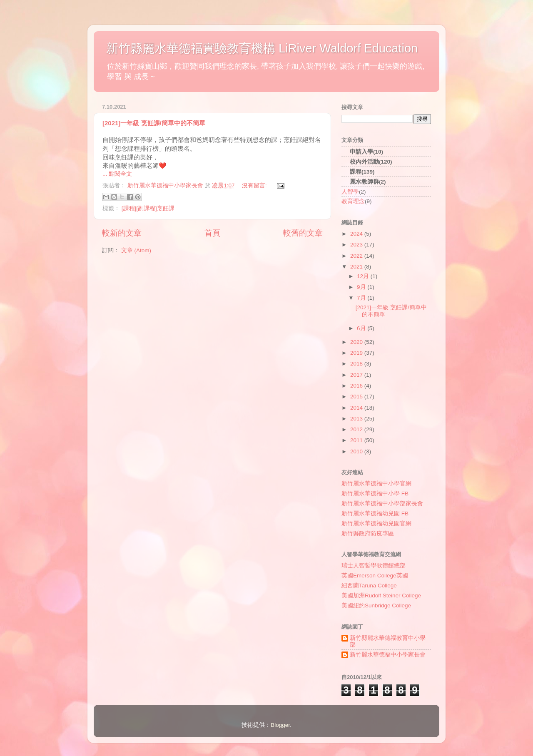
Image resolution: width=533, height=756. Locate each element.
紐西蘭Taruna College (369, 586)
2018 (357, 364)
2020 (357, 342)
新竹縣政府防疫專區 (368, 533)
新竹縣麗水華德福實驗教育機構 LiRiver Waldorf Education (262, 48)
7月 (362, 298)
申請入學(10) (366, 152)
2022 (357, 256)
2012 (357, 429)
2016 (357, 386)
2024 (357, 234)
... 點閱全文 (117, 174)
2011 (357, 440)
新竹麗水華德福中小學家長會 (388, 655)
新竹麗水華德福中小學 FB (375, 494)
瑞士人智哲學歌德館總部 (374, 566)
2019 (357, 353)
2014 (357, 408)
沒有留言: (255, 185)
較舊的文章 (303, 233)
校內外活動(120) (371, 162)
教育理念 (353, 201)
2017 (357, 375)
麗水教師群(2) (368, 182)
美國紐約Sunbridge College (376, 606)
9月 (362, 287)
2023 (357, 245)
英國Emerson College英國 (375, 576)
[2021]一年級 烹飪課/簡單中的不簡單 (154, 123)
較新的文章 (122, 233)
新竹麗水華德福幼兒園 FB (375, 514)
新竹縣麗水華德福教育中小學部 (388, 641)
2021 (357, 267)
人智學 (350, 192)
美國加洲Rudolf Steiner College (381, 596)
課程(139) (362, 172)
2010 (357, 451)
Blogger (280, 725)
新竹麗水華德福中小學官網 (376, 484)
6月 (362, 328)
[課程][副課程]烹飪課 (148, 208)
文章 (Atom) (136, 250)
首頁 (212, 233)
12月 (364, 276)
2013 (357, 419)
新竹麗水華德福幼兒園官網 (376, 523)
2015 (357, 397)
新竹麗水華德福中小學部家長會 (382, 504)
